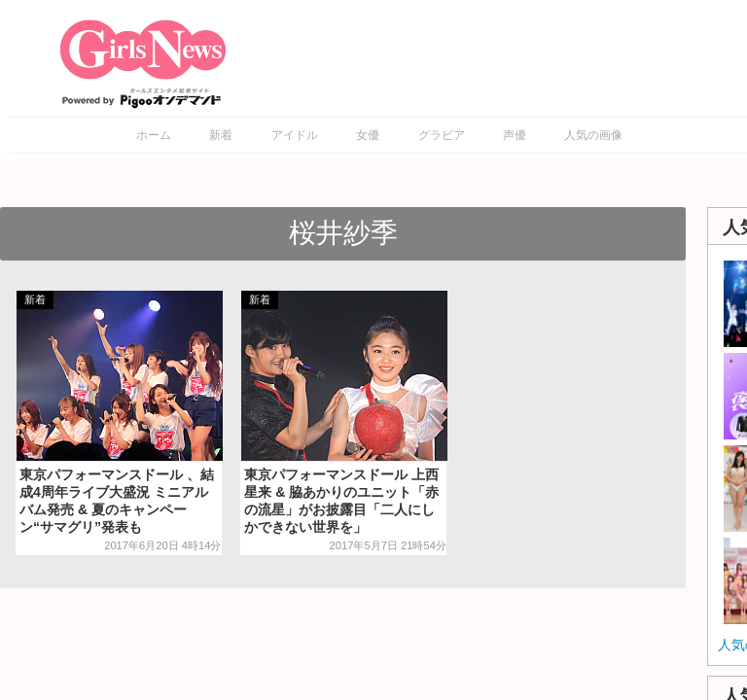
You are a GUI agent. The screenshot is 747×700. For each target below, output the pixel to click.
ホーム (154, 135)
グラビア (442, 135)
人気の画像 (593, 135)
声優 (515, 135)
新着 (221, 135)
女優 (368, 135)
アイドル (295, 135)
